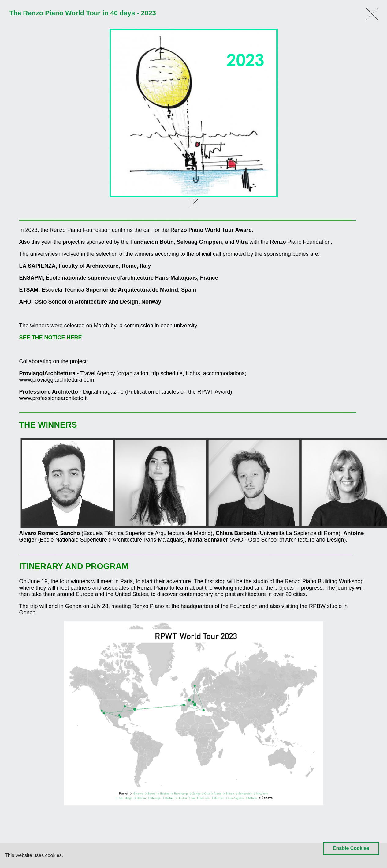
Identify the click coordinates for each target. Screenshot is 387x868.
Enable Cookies (351, 848)
